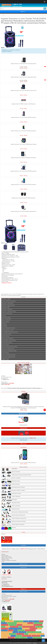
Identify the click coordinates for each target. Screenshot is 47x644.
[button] (23, 414)
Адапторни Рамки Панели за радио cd (29, 627)
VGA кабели (3, 627)
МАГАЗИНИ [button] (24, 545)
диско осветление (4, 638)
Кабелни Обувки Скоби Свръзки (9, 340)
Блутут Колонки (30, 638)
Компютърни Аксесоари (7, 313)
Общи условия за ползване (7, 558)
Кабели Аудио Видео (6, 318)
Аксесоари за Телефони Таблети (9, 311)
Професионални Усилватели (22, 623)
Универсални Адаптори (14, 627)
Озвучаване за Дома (6, 299)
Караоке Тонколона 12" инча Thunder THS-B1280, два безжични (23, 131)
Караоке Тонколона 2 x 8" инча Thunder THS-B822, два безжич (23, 185)
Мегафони (43, 636)
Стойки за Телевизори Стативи (8, 355)
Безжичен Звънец (4, 630)
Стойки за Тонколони (39, 627)
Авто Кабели (4, 326)
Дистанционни (23, 388)
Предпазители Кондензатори (8, 349)
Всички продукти (5, 555)
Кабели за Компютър (6, 320)
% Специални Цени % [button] (23, 428)
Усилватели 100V (30, 623)
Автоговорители (19, 625)
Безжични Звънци (5, 336)
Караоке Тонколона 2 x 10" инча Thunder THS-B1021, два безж (23, 117)
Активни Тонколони (12, 634)
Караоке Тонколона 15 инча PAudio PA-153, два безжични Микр (23, 64)
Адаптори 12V (19, 636)
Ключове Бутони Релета (7, 342)
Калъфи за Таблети (26, 629)
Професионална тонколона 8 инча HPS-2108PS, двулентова (23, 198)
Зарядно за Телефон (23, 638)
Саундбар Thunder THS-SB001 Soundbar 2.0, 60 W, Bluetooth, (23, 104)
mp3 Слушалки (10, 630)
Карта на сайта (24, 567)
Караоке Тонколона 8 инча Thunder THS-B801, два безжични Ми (23, 90)
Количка (23, 532)
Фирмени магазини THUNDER (24, 363)
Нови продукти (23, 447)
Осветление (4, 324)
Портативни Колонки (12, 625)
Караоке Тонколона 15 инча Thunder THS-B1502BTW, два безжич (23, 171)
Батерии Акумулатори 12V (27, 636)
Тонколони (10, 388)
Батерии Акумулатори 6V (36, 636)
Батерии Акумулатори (6, 334)
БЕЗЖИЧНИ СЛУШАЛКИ (7, 573)
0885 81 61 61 (6, 380)
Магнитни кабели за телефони (30, 630)
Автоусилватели (36, 621)
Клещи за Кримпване (40, 634)
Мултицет (26, 634)
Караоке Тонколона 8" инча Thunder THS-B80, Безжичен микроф (23, 144)
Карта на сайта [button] (24, 444)
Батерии (20, 627)
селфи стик (16, 630)
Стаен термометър (21, 630)
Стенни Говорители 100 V (38, 623)
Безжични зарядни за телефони (7, 632)
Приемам (35, 643)
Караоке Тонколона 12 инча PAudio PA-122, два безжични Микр (23, 77)
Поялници (8, 627)
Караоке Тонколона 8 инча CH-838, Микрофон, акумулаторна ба (24, 211)
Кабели (18, 388)
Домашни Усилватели (32, 634)
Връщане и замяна (5, 559)
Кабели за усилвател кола (6, 636)
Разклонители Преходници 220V (9, 351)
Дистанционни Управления (7, 338)
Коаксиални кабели (11, 638)
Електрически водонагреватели (8, 357)
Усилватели (14, 388)
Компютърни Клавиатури (38, 625)
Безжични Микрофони (9, 621)
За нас (3, 562)
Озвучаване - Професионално (8, 305)
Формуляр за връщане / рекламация (9, 560)
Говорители (41, 621)
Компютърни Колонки (22, 632)
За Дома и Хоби (5, 359)
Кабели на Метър (5, 322)
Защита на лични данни (6, 557)
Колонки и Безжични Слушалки (9, 301)
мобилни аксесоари (36, 388)
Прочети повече (28, 643)
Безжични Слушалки (5, 625)
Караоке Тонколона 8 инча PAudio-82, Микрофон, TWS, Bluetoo (23, 158)
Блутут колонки (15, 632)
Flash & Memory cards (20, 634)
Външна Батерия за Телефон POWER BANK (34, 632)
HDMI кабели (26, 621)
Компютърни (29, 388)
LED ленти (17, 638)
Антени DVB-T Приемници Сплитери (10, 332)
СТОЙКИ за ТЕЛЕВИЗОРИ (18, 621)
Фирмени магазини (23, 592)
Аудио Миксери (4, 623)
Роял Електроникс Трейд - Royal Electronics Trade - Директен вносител (23, 640)
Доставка (3, 554)
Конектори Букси (5, 344)
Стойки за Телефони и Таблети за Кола (15, 629)
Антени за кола (13, 636)
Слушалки (4, 316)
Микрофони (40, 629)
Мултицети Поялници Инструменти (9, 347)
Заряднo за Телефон (5, 629)
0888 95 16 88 (33, 438)
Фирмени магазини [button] (23, 564)
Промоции (23, 391)
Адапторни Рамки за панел (8, 330)
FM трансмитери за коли (37, 638)
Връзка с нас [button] (24, 589)
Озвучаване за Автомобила (7, 303)
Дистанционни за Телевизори (28, 625)
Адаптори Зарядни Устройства (8, 328)
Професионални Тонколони (12, 623)
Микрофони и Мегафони (7, 309)
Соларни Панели (5, 353)
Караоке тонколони (23, 421)
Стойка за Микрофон (33, 629)
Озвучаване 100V (5, 307)
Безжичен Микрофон (5, 634)
